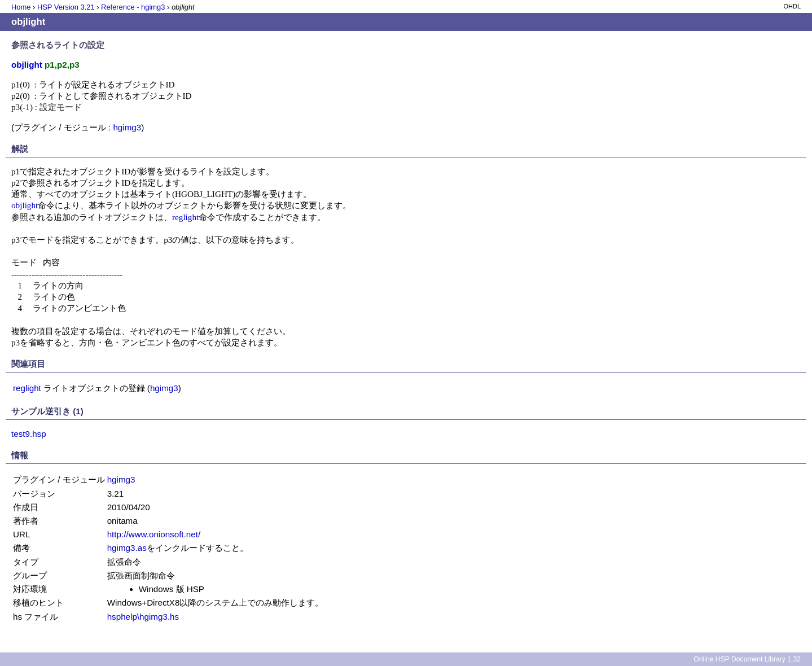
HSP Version (66, 7)
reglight (185, 217)
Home (21, 7)
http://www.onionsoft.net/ (154, 534)
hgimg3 (127, 127)
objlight (25, 205)
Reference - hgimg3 (133, 7)
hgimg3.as (127, 548)
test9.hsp (29, 434)
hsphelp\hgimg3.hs (143, 617)
